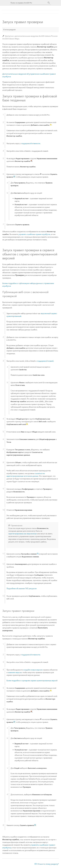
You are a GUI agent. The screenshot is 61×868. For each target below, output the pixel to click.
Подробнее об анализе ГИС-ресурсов (21, 589)
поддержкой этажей (45, 361)
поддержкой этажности (31, 143)
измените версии (15, 672)
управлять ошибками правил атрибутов (34, 234)
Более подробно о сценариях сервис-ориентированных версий (32, 681)
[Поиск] (49, 3)
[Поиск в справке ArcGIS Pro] (28, 3)
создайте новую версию (33, 670)
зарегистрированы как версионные (23, 534)
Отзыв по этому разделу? (48, 864)
